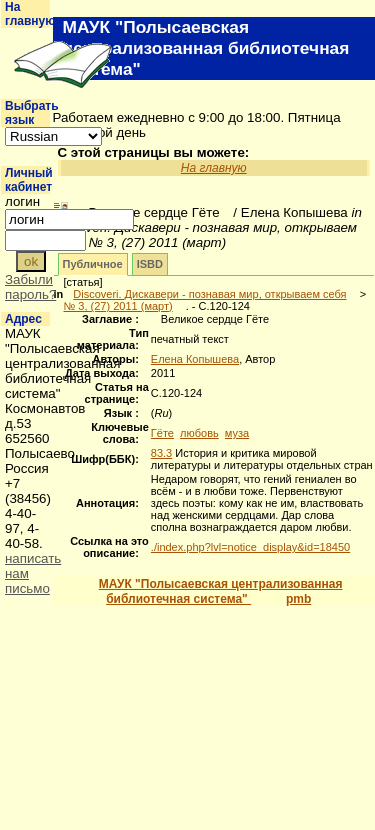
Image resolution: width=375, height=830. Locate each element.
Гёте (162, 433)
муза (237, 433)
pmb (298, 599)
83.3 (161, 453)
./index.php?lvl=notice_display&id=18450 (250, 547)
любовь (199, 433)
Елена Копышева (195, 359)
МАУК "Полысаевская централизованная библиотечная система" (221, 591)
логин (22, 201)
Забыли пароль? (30, 287)
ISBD (150, 264)
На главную (30, 14)
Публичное (93, 264)
